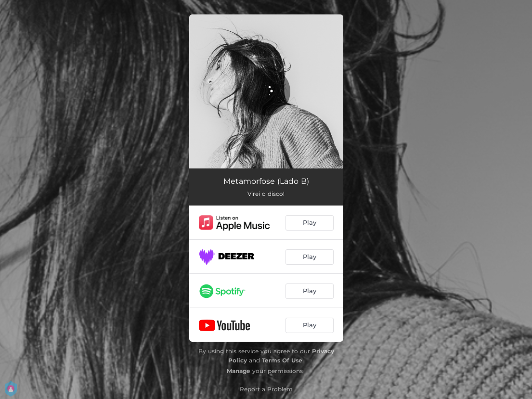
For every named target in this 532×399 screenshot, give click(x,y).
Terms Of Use (282, 360)
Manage (239, 371)
